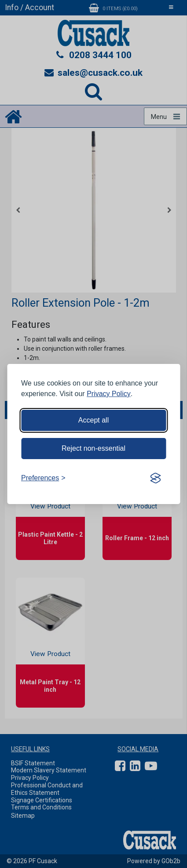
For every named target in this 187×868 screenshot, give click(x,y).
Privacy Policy (109, 394)
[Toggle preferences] (43, 478)
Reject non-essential (93, 448)
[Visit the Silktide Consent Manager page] (155, 478)
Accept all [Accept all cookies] (93, 420)
